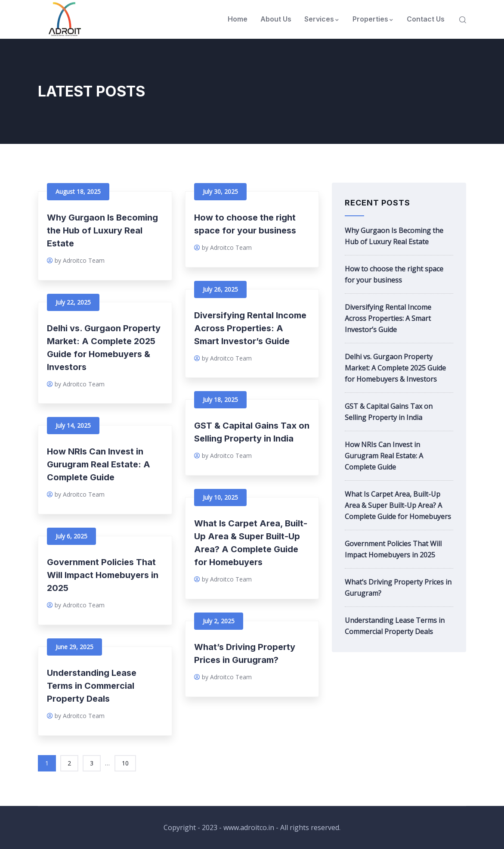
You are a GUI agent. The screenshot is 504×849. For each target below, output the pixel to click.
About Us (276, 19)
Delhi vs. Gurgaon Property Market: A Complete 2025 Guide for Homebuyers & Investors (395, 368)
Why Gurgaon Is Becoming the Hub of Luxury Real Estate (102, 230)
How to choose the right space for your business (394, 274)
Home (238, 19)
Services (322, 19)
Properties (373, 19)
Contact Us (426, 19)
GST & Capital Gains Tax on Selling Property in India (389, 412)
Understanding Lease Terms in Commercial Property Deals (92, 686)
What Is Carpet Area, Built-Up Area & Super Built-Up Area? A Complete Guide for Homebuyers (398, 505)
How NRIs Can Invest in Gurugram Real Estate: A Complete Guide (99, 464)
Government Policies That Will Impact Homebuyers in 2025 (103, 575)
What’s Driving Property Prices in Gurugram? (398, 588)
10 (125, 763)
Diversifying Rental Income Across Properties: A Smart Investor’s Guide (250, 328)
